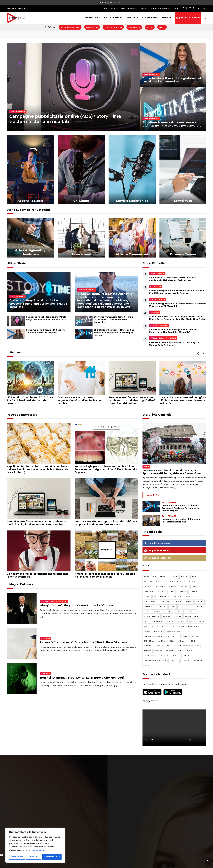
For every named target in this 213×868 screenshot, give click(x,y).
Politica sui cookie (37, 850)
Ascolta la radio (190, 18)
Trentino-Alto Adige (189, 646)
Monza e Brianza (193, 616)
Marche (192, 611)
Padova (169, 621)
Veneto (176, 656)
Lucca (169, 611)
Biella (192, 582)
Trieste (170, 651)
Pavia (202, 621)
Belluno (169, 582)
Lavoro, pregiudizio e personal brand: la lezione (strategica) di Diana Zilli (178, 305)
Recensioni (135, 8)
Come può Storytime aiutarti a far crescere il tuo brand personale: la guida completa (38, 304)
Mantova (180, 611)
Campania (149, 592)
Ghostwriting (150, 18)
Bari (159, 582)
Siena (181, 641)
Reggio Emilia (173, 631)
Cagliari (184, 587)
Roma (185, 636)
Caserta (161, 592)
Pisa (172, 626)
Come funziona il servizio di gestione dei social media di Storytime (172, 80)
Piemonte (161, 626)
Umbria (190, 651)
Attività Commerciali (70, 27)
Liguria (201, 606)
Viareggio (198, 661)
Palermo (181, 621)
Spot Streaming (113, 18)
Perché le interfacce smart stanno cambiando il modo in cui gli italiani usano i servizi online (132, 400)
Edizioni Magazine (122, 8)
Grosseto (149, 606)
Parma (192, 621)
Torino (160, 646)
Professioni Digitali (113, 27)
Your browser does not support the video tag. (174, 728)
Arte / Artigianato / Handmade (163, 338)
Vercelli (174, 661)
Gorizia (199, 602)
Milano (166, 616)
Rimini (176, 636)
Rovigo (195, 636)
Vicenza (148, 666)
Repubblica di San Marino (157, 636)
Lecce (182, 606)
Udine (180, 651)
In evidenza (155, 312)
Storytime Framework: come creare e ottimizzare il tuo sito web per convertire (172, 124)
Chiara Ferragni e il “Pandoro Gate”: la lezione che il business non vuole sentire (176, 292)
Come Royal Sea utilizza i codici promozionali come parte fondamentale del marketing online (178, 318)
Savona (161, 641)
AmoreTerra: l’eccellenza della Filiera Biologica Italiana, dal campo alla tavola (105, 575)
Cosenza (182, 592)
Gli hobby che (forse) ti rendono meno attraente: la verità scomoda (38, 575)
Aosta (174, 577)
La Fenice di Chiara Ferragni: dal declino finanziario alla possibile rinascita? (173, 331)
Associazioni (92, 27)
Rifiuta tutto (34, 857)
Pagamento (152, 8)
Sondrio (191, 641)
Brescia (173, 587)
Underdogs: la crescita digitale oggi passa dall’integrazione (181, 521)
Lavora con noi (164, 8)
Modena (177, 616)
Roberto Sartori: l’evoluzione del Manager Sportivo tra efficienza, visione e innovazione (172, 472)
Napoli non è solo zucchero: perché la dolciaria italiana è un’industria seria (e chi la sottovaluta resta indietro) (37, 469)
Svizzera (148, 646)
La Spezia (162, 606)
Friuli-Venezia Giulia (171, 602)
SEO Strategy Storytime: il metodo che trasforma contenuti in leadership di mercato (114, 333)
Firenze (189, 597)
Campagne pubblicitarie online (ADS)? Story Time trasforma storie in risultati (47, 318)
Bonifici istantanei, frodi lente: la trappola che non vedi (82, 678)
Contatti (175, 8)
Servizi (150, 27)
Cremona (194, 592)
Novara (158, 621)
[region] (35, 845)
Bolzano (161, 587)
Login (201, 8)
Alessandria (150, 577)
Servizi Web (132, 18)
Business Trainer (157, 273)
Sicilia (172, 641)
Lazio (173, 606)
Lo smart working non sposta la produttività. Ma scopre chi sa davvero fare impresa (106, 523)
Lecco (191, 606)
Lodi (146, 611)
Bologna (148, 587)
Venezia (187, 656)
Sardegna (149, 641)
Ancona (164, 577)
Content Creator (158, 299)
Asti (194, 577)
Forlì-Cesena (150, 602)
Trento (148, 651)
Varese (165, 656)
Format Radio (93, 18)
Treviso (159, 651)
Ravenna (159, 631)
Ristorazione (134, 27)
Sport (162, 27)
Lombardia (157, 611)
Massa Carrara (152, 616)
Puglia (147, 631)
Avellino (148, 582)
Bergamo (181, 582)
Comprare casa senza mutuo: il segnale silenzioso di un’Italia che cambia (79, 400)
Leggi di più (153, 495)
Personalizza (17, 857)
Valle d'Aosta (151, 656)
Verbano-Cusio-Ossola (155, 661)
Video (143, 8)
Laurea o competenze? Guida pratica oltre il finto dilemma (83, 642)
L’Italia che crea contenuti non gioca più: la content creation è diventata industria (183, 400)
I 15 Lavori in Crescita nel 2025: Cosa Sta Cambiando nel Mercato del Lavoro (172, 279)
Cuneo (147, 597)
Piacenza (148, 626)
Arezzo (185, 577)
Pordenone (194, 626)
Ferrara (177, 597)
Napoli (147, 621)
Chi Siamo (109, 8)
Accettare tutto (52, 857)
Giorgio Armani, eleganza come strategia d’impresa (78, 605)
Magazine (167, 18)
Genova (188, 602)
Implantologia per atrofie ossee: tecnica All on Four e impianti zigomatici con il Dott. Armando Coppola (106, 469)
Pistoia (181, 626)
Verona (186, 661)
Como (172, 592)
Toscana (171, 646)
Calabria (196, 587)
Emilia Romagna (162, 597)
